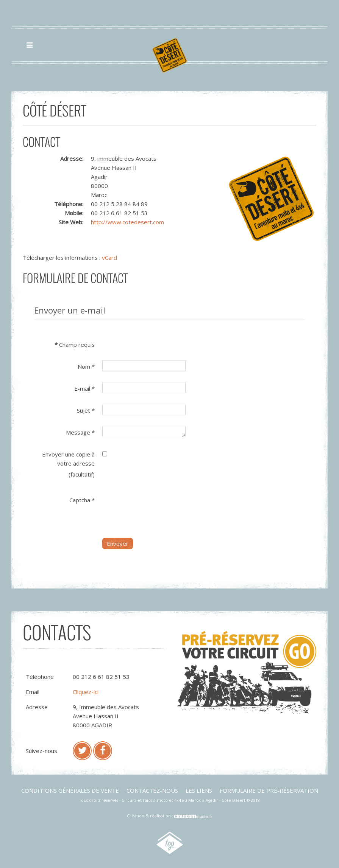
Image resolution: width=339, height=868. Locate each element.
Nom (86, 366)
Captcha (82, 500)
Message (80, 432)
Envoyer (118, 543)
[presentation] (160, 508)
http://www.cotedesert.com (127, 222)
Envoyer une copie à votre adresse (68, 459)
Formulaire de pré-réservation (269, 790)
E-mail (84, 388)
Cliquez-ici (86, 692)
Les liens (199, 790)
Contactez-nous (152, 790)
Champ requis (75, 345)
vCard (109, 258)
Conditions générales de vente (70, 790)
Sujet (86, 410)
